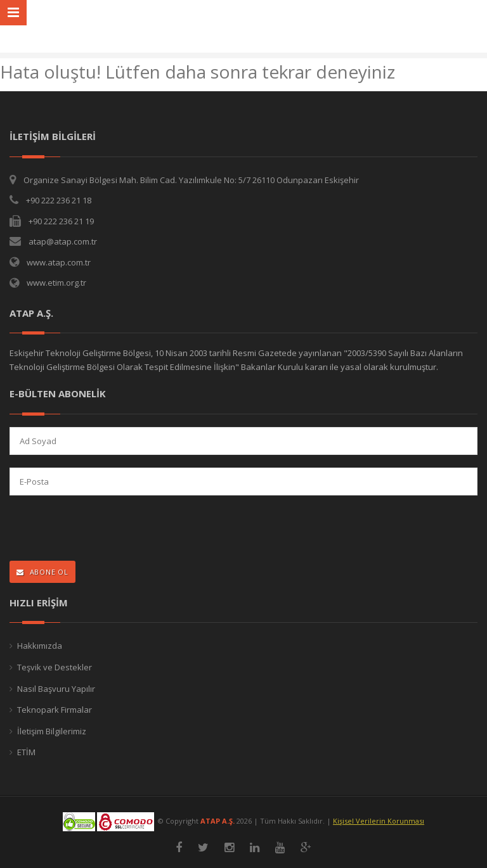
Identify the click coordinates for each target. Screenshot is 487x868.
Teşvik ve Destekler (55, 667)
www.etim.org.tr (56, 283)
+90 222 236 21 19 (61, 221)
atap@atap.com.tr (63, 241)
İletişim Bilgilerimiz (52, 731)
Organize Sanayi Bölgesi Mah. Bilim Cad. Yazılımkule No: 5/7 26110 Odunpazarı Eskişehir (191, 180)
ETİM (26, 752)
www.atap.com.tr (59, 262)
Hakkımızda (40, 646)
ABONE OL (42, 572)
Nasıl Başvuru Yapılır (56, 689)
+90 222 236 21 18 (59, 200)
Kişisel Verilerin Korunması (379, 821)
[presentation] (92, 529)
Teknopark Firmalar (55, 710)
